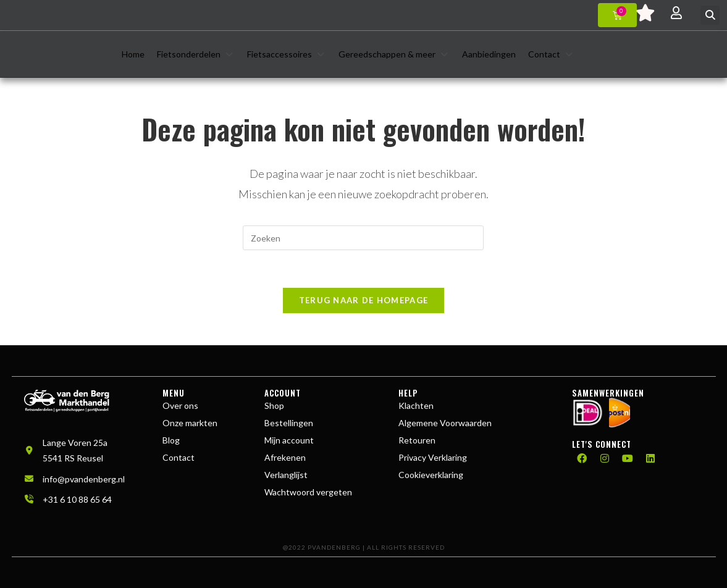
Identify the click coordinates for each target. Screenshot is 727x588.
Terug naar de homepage (364, 300)
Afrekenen (285, 457)
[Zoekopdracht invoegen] (363, 238)
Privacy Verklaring (433, 457)
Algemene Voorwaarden (445, 423)
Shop (274, 405)
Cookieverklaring (431, 475)
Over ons (180, 405)
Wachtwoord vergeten (308, 492)
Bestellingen (289, 423)
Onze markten (190, 423)
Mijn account (289, 440)
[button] (710, 15)
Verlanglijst (286, 475)
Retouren (417, 440)
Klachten (416, 405)
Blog (171, 440)
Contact (179, 457)
